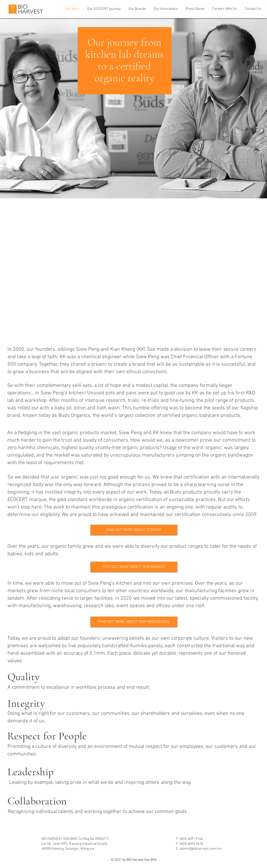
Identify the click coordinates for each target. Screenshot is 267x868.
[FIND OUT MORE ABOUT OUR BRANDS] (134, 567)
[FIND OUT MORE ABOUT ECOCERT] (134, 530)
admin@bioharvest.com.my (201, 849)
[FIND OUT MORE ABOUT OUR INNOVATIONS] (134, 622)
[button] (137, 9)
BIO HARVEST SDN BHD (60, 839)
